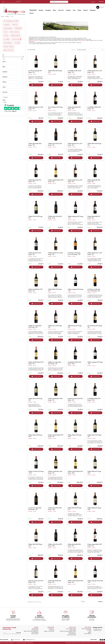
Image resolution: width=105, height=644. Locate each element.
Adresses (89, 632)
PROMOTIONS (18, 28)
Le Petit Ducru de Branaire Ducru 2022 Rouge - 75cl (74, 254)
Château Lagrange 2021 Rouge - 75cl (75, 217)
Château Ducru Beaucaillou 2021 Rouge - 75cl (55, 363)
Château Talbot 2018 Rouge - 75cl (75, 509)
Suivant (101, 602)
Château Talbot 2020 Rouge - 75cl (95, 144)
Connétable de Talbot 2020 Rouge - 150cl (74, 363)
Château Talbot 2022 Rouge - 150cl (35, 545)
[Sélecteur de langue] (94, 2)
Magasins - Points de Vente (49, 631)
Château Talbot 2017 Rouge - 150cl (94, 472)
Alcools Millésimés (8, 43)
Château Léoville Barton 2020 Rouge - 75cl (55, 399)
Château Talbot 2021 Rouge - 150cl (94, 509)
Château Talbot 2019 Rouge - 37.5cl (75, 436)
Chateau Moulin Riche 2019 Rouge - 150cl (55, 509)
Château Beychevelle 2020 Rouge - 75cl (74, 545)
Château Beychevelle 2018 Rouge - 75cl (74, 108)
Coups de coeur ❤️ (17, 39)
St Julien (35, 74)
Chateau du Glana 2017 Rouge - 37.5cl (36, 472)
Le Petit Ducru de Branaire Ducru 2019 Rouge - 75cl (94, 290)
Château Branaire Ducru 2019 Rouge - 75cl (95, 71)
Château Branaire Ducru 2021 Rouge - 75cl (75, 181)
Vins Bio (6, 32)
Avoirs (90, 631)
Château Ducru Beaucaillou (34, 40)
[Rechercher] (59, 2)
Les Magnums (7, 25)
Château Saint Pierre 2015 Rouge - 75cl (35, 254)
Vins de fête (17, 43)
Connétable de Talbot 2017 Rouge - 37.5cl (94, 399)
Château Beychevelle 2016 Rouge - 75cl (35, 181)
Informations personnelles (86, 629)
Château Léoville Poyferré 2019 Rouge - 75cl (56, 436)
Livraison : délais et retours (71, 629)
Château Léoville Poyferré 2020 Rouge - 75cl (75, 581)
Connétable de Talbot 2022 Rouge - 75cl (94, 108)
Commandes (89, 630)
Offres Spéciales (35, 629)
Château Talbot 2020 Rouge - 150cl (35, 436)
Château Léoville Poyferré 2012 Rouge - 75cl (36, 363)
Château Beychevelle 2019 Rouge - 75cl (55, 581)
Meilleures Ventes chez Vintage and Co (31, 631)
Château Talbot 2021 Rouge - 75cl (55, 290)
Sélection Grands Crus (9, 50)
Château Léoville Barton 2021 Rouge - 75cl (35, 290)
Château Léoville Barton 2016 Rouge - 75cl (55, 472)
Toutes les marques (35, 634)
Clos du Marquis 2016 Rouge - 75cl (95, 326)
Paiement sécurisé (73, 634)
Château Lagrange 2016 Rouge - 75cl (75, 290)
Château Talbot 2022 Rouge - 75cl (55, 71)
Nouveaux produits (35, 630)
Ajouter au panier (36, 85)
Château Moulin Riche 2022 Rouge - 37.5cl (55, 217)
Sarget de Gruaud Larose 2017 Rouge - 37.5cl (36, 581)
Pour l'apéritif (7, 39)
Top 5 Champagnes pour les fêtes (11, 21)
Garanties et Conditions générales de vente (68, 631)
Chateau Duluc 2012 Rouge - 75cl (55, 326)
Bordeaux (30, 74)
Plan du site (52, 630)
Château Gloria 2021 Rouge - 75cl (95, 436)
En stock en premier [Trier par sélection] (90, 50)
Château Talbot (96, 40)
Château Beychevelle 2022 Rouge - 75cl (35, 144)
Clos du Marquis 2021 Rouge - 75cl (56, 108)
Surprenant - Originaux (9, 46)
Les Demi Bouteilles (8, 28)
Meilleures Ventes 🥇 (16, 36)
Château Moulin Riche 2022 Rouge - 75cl (55, 144)
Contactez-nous (51, 629)
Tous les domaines (35, 632)
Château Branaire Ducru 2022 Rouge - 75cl (36, 108)
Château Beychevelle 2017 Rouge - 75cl (94, 217)
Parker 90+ (15, 25)
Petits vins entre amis (15, 32)
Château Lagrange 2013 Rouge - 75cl (95, 363)
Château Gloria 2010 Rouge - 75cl (36, 399)
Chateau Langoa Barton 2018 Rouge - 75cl (95, 545)
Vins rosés (6, 36)
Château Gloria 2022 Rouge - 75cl (36, 217)
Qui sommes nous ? (72, 632)
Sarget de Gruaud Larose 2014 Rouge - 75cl (75, 399)
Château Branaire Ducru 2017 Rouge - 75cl (75, 144)
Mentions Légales (73, 630)
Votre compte (88, 627)
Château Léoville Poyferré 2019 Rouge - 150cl (75, 472)
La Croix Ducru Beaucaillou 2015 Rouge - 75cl (35, 509)
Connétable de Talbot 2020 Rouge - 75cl (74, 71)
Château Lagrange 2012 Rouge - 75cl (95, 581)
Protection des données (71, 635)
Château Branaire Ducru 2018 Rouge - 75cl (95, 254)
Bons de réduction (88, 634)
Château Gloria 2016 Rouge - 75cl (75, 326)
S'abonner (19, 1)
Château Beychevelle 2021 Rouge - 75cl (94, 181)
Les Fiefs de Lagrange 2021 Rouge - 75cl (35, 71)
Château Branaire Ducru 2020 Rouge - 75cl (55, 254)
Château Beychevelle (82, 40)
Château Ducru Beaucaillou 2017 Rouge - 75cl (35, 326)
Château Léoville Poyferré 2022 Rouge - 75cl (56, 181)
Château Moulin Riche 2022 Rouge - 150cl (55, 545)
